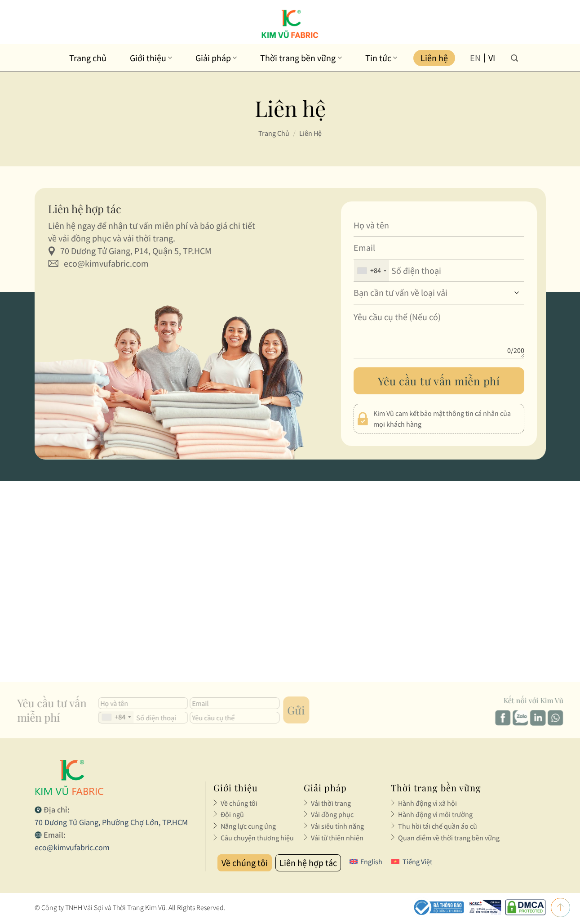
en (475, 58)
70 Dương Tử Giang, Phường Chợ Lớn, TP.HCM (111, 822)
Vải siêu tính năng (337, 826)
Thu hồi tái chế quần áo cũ (438, 826)
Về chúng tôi (239, 803)
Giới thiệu (151, 58)
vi (492, 58)
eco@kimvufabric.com (106, 263)
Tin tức (381, 58)
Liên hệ (434, 58)
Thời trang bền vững (301, 58)
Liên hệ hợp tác (308, 863)
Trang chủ (88, 58)
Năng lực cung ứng (248, 826)
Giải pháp (216, 58)
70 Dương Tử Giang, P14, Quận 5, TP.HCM (136, 251)
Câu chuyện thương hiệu (257, 838)
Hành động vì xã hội (427, 803)
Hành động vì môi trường (435, 814)
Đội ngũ (232, 814)
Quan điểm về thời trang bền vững (449, 838)
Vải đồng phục (332, 814)
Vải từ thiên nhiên (337, 838)
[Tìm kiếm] (514, 58)
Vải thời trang (331, 803)
